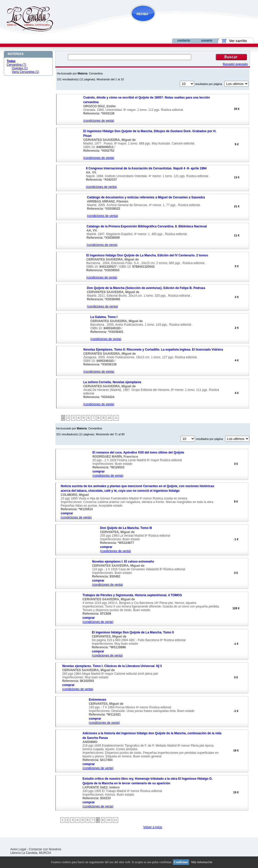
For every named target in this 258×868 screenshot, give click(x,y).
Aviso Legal (18, 849)
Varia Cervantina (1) (25, 72)
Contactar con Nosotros (45, 849)
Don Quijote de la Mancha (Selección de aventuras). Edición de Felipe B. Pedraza (146, 288)
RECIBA (142, 14)
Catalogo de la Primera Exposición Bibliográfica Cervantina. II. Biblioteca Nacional (147, 226)
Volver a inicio (153, 827)
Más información (202, 862)
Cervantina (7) (16, 65)
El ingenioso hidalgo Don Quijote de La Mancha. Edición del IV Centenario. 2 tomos (147, 255)
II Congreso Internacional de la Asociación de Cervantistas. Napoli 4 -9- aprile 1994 (146, 168)
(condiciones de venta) (99, 121)
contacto (184, 41)
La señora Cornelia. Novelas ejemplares (112, 382)
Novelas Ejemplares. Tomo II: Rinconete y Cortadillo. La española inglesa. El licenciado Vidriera (153, 350)
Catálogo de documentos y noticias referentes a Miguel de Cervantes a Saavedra (146, 197)
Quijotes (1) (20, 68)
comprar (99, 471)
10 (109, 418)
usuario (207, 41)
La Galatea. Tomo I (104, 317)
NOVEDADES (169, 24)
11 (116, 418)
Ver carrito (236, 41)
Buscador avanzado (235, 64)
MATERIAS (16, 54)
